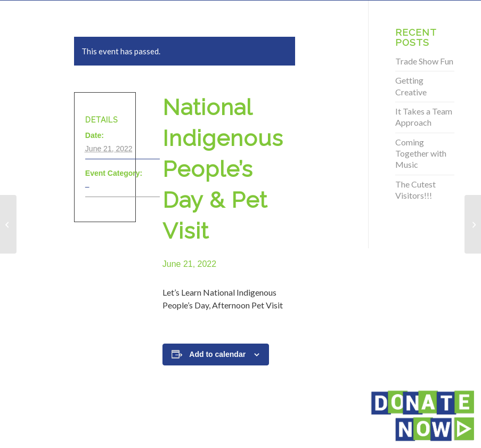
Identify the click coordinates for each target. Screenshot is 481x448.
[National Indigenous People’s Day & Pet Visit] (8, 224)
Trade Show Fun (424, 61)
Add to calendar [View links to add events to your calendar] (217, 354)
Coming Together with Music (421, 153)
